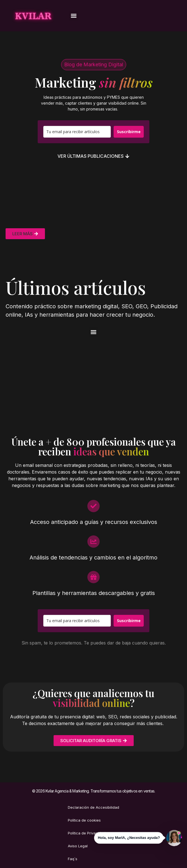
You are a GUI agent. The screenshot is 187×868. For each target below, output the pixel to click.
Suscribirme (129, 132)
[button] (74, 16)
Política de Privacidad (87, 833)
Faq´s (73, 859)
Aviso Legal (78, 846)
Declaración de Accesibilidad (93, 807)
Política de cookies (84, 820)
